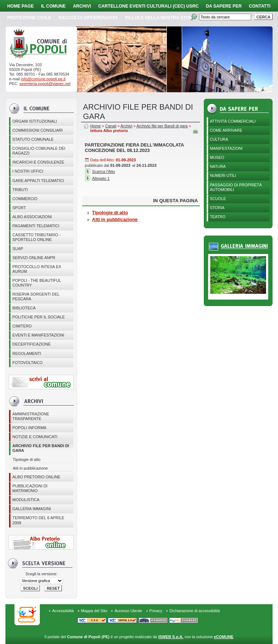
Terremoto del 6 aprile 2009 (38, 520)
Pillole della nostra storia (161, 18)
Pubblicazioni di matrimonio (30, 488)
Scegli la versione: (41, 574)
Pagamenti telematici (36, 226)
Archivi (82, 6)
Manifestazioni (226, 148)
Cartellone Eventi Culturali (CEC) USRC (148, 6)
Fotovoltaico (27, 363)
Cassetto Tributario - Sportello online (36, 237)
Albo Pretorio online (36, 477)
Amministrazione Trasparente (31, 416)
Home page (20, 6)
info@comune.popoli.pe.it (43, 79)
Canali (111, 126)
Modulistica (26, 500)
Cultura (219, 139)
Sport (19, 208)
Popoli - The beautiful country (37, 283)
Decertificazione (31, 344)
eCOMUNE (224, 637)
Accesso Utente (128, 611)
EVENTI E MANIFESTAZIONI (38, 335)
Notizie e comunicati (35, 437)
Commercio (25, 199)
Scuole (218, 199)
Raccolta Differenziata (88, 18)
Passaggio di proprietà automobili (236, 187)
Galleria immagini (31, 509)
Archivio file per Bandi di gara (41, 448)
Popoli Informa (29, 428)
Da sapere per (224, 6)
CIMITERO (22, 326)
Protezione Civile (29, 18)
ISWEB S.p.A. (171, 637)
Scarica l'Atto (103, 171)
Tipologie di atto (26, 459)
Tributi (20, 190)
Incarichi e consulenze (38, 162)
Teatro (218, 217)
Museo (217, 157)
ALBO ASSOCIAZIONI (32, 217)
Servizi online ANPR (34, 258)
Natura (218, 166)
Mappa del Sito (94, 611)
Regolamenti (27, 353)
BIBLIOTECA (24, 308)
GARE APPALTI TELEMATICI (38, 181)
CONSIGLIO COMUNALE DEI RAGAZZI (39, 151)
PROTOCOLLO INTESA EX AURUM (37, 269)
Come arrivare (226, 130)
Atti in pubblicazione (30, 468)
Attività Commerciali (233, 121)
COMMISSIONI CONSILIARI (37, 130)
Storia (217, 208)
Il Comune (53, 6)
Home (95, 126)
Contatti (260, 6)
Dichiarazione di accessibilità (195, 611)
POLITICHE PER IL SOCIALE (39, 317)
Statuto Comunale (33, 139)
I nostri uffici (28, 171)
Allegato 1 (101, 178)
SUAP (18, 249)
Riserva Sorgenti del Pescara (36, 296)
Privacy (156, 611)
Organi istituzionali (35, 121)
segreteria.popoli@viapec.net (45, 84)
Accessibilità (63, 611)
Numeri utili (223, 175)
